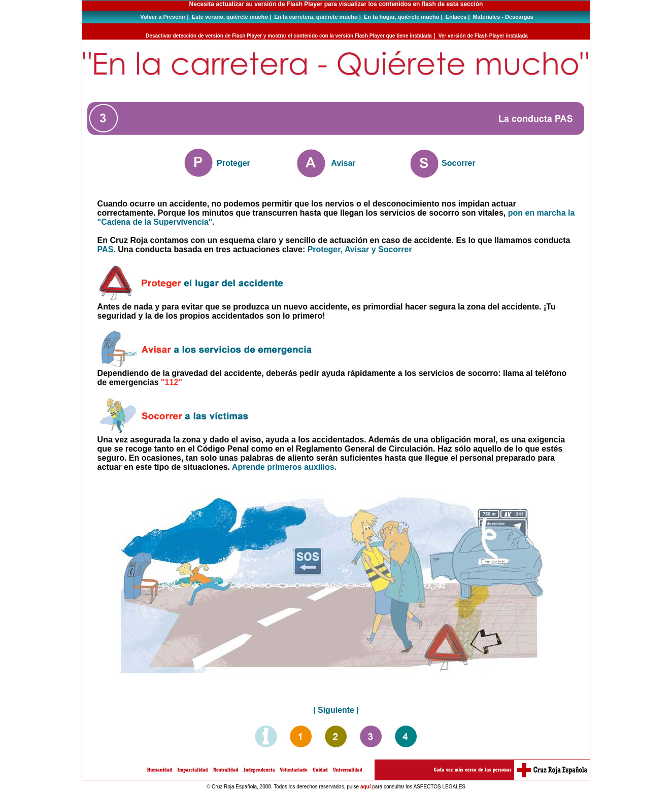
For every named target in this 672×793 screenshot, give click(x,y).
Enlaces (456, 17)
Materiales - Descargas (503, 17)
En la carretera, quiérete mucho (316, 17)
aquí (366, 787)
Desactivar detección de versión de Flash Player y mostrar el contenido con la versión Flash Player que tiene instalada (289, 36)
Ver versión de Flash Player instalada (483, 36)
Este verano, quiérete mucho (230, 17)
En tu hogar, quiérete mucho (402, 17)
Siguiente (336, 710)
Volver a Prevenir (163, 17)
